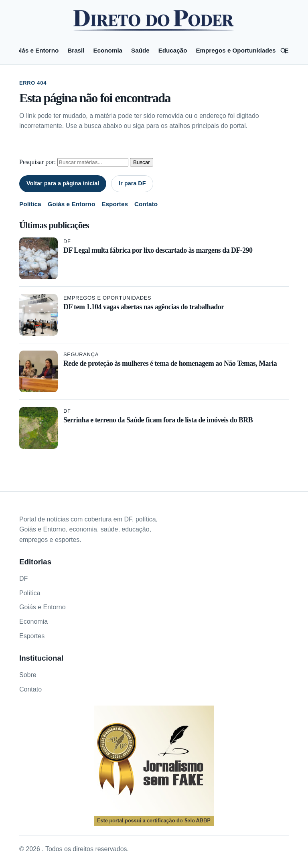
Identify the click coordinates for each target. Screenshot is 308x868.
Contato (146, 204)
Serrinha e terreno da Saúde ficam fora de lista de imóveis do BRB (158, 420)
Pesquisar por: (37, 162)
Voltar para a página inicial (63, 183)
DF (67, 241)
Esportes (115, 204)
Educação (173, 50)
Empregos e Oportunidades (236, 50)
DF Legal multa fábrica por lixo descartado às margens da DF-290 (158, 250)
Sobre (28, 675)
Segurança (81, 354)
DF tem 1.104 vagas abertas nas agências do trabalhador (144, 307)
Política (30, 204)
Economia (108, 50)
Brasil (76, 50)
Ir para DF (132, 183)
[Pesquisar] (283, 51)
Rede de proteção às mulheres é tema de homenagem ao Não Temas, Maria (170, 363)
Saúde (140, 50)
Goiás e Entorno (35, 50)
